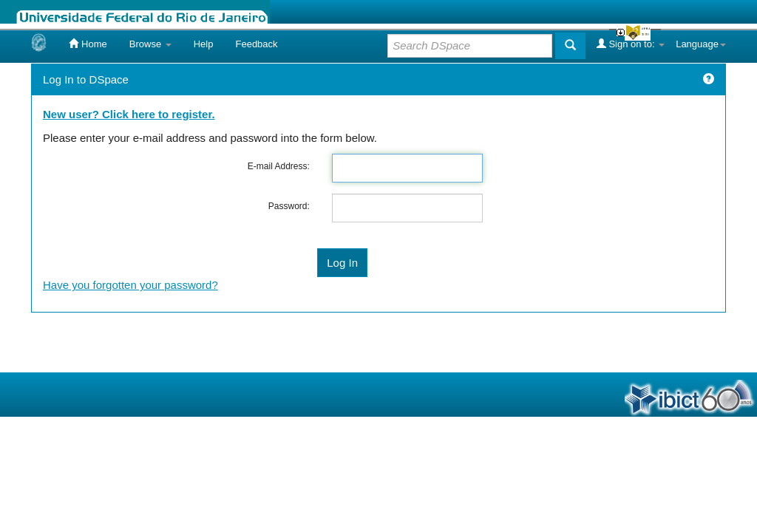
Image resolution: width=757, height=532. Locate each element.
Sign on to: (631, 44)
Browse (150, 44)
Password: (289, 206)
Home (88, 44)
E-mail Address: (279, 166)
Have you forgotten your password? (130, 285)
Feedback (256, 44)
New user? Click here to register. (129, 114)
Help (204, 44)
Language (701, 44)
